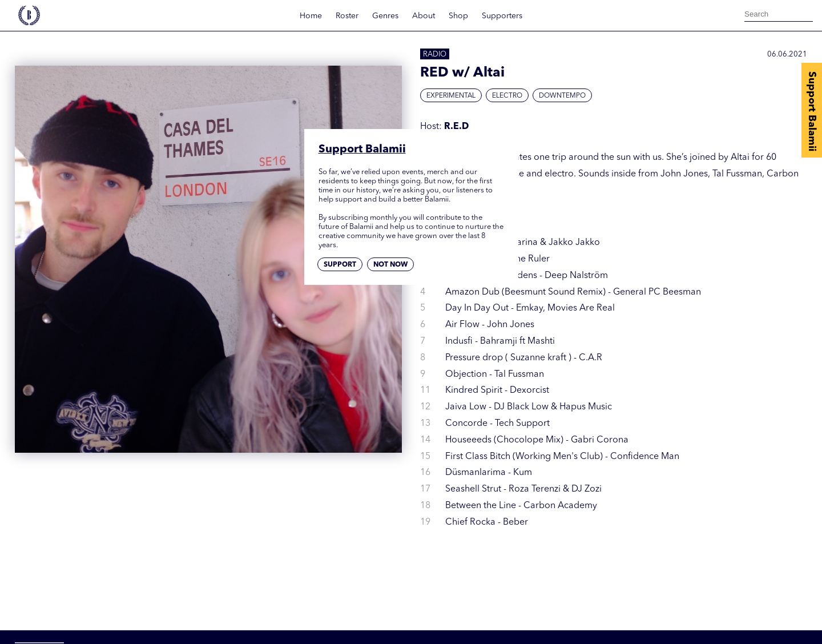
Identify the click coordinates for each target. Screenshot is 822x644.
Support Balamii (812, 111)
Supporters (502, 16)
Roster (347, 16)
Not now (390, 265)
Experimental (451, 96)
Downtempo (562, 96)
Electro (507, 96)
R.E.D (456, 127)
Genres (385, 16)
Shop (458, 16)
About (424, 16)
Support (340, 265)
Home (311, 16)
